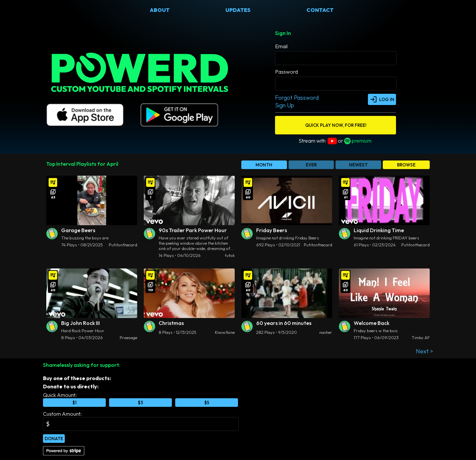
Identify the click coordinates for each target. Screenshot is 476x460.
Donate (54, 439)
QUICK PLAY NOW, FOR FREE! (336, 125)
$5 (207, 403)
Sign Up (285, 105)
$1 (75, 403)
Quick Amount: (60, 395)
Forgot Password (297, 98)
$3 (140, 403)
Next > (424, 351)
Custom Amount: (62, 414)
